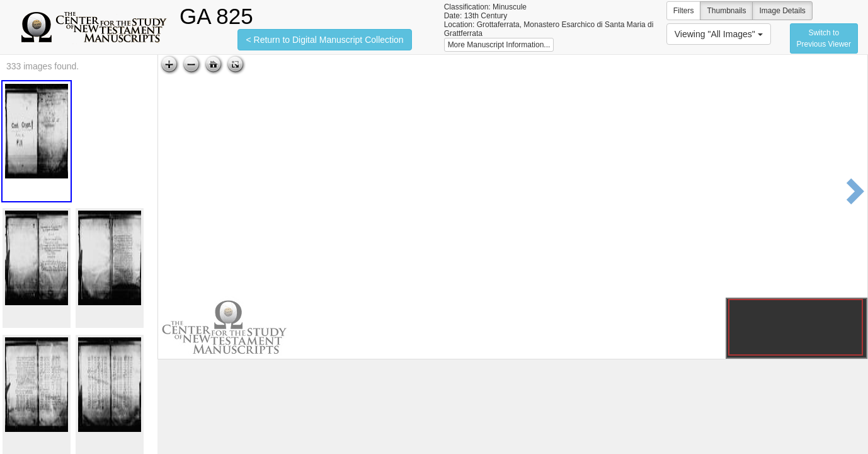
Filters (684, 11)
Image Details (782, 11)
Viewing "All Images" (719, 34)
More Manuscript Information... (499, 45)
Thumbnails (726, 11)
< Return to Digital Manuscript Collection (324, 40)
